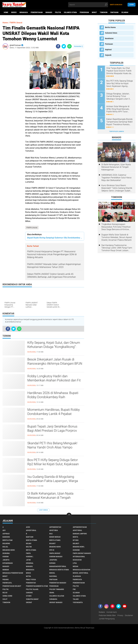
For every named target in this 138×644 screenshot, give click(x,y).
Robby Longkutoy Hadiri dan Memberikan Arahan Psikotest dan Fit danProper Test (54, 380)
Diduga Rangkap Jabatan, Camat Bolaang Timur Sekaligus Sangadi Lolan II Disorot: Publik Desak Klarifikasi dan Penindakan (118, 96)
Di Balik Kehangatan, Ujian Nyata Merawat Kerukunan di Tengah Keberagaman (50, 498)
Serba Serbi (7, 596)
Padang (6, 579)
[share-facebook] (58, 46)
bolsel (5, 547)
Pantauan (114, 12)
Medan (75, 566)
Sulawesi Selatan (57, 596)
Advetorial (77, 530)
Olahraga (77, 576)
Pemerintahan (37, 12)
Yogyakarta (78, 602)
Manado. (29, 566)
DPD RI (52, 550)
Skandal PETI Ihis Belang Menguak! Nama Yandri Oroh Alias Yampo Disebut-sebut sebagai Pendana (52, 447)
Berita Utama (110, 27)
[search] (88, 5)
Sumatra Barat (32, 599)
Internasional (79, 557)
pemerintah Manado (58, 583)
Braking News (55, 547)
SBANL (52, 593)
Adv (4, 530)
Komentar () (79, 46)
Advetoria (54, 530)
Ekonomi (76, 550)
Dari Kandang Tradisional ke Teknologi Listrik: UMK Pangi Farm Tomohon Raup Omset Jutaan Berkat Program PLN (117, 248)
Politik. (6, 589)
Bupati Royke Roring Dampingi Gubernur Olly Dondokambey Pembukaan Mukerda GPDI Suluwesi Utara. (55, 238)
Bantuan (30, 537)
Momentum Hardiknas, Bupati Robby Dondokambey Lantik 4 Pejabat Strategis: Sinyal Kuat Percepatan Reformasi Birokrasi (54, 414)
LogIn (132, 5)
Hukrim (6, 557)
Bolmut (52, 543)
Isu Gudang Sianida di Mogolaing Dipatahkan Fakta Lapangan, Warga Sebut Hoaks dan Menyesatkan (53, 481)
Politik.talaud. (32, 589)
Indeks (14, 12)
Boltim (29, 547)
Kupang (52, 563)
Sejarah (125, 12)
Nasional (53, 576)
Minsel (52, 573)
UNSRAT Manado (56, 602)
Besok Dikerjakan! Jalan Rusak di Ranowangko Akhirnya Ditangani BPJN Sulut (55, 364)
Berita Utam (8, 540)
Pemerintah (31, 583)
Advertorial (31, 530)
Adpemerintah (55, 527)
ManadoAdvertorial (58, 566)
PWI (74, 589)
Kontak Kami (112, 612)
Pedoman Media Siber (107, 615)
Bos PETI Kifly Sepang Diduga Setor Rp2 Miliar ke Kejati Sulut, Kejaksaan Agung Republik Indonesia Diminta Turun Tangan (53, 464)
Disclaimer (129, 615)
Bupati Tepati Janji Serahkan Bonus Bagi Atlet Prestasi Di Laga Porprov (52, 429)
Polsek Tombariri (57, 589)
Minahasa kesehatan (81, 570)
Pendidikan (84, 12)
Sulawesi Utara (70, 12)
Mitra (28, 576)
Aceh (28, 527)
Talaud (76, 599)
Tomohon (104, 12)
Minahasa (24, 12)
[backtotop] (69, 515)
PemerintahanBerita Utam (37, 586)
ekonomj (6, 553)
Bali (51, 534)
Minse (28, 573)
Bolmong (6, 543)
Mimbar (6, 570)
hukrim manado (56, 557)
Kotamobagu (8, 563)
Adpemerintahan (80, 527)
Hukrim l (30, 557)
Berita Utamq (55, 540)
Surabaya (53, 599)
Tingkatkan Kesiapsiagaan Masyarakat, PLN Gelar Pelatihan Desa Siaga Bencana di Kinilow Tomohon (116, 227)
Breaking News (9, 550)
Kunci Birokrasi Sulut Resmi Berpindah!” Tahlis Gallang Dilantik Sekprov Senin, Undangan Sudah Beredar (117, 188)
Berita (75, 537)
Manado (49, 12)
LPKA (75, 563)
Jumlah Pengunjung (107, 619)
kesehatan (109, 38)
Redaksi (102, 612)
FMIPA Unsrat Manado (82, 553)
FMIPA (28, 553)
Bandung (6, 537)
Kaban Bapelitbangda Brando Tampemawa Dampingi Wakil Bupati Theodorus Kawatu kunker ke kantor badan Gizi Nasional (120, 122)
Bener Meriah (55, 537)
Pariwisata (77, 579)
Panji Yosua (31, 579)
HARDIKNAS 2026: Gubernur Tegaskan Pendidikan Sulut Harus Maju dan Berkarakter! (116, 177)
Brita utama (31, 550)
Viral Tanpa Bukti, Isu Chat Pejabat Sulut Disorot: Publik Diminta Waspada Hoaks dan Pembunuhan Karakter (119, 71)
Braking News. (79, 547)
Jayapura (53, 560)
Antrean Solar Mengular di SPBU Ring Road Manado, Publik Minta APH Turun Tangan (118, 109)
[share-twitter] (64, 46)
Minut (94, 12)
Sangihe (29, 593)
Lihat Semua (43, 510)
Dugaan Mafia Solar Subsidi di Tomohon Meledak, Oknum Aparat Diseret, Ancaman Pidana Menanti (117, 237)
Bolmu (29, 543)
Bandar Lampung (80, 534)
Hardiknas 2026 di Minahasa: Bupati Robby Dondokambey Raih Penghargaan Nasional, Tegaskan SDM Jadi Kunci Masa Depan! (55, 397)
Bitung (76, 540)
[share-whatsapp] (69, 46)
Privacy (120, 615)
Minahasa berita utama (59, 570)
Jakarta (6, 560)
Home (6, 12)
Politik (58, 12)
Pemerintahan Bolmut (12, 586)
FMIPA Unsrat (32, 228)
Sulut (5, 599)
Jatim (28, 560)
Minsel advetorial (81, 573)
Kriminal (30, 563)
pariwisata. (7, 583)
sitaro (29, 596)
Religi (5, 593)
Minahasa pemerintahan (13, 573)
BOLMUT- (76, 543)
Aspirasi (108, 50)
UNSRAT (29, 602)
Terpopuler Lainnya (117, 131)
